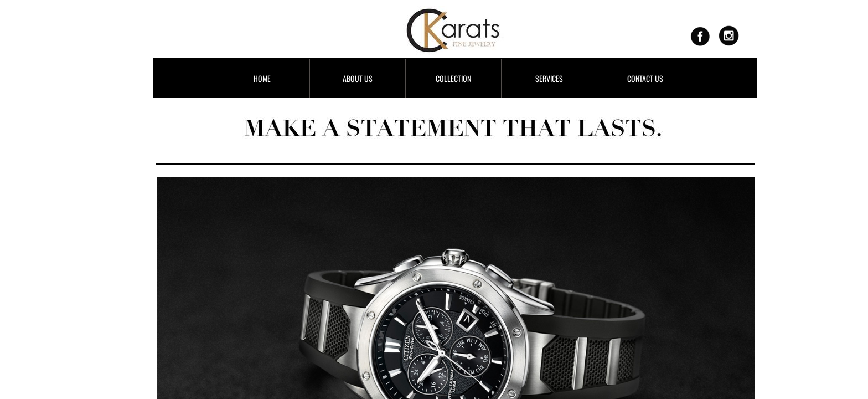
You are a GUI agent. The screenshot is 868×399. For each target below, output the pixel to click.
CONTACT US (645, 78)
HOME (262, 78)
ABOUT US (358, 78)
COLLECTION (453, 78)
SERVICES (549, 78)
